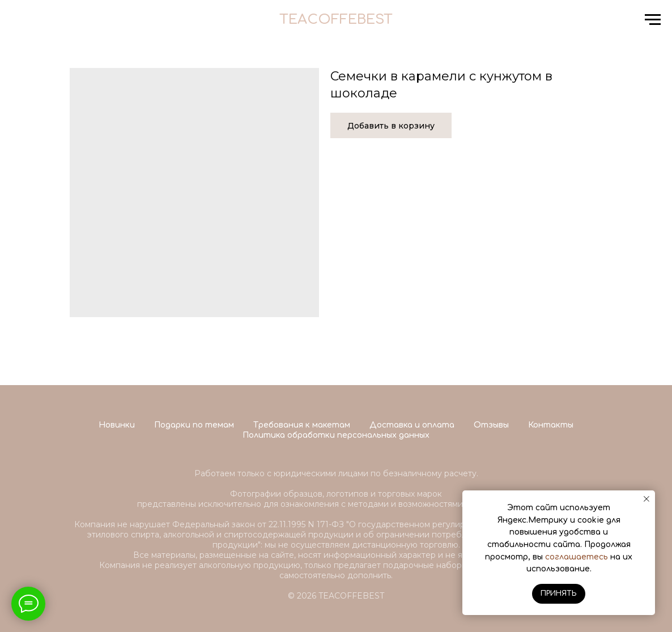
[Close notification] (647, 499)
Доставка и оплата (412, 425)
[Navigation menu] (653, 20)
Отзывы (491, 425)
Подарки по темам (194, 425)
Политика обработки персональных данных (336, 435)
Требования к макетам (302, 425)
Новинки (117, 425)
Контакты (551, 425)
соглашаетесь (577, 557)
